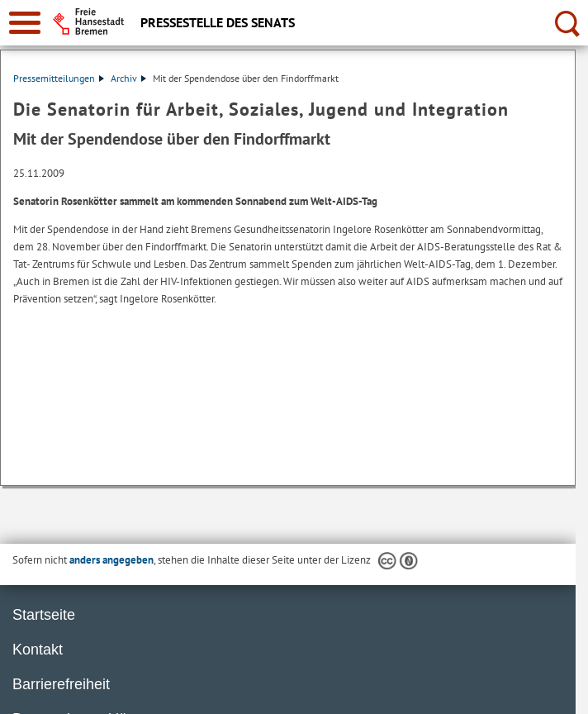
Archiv (128, 78)
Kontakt (38, 650)
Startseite (44, 615)
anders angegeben (111, 560)
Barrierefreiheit (61, 684)
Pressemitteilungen (59, 78)
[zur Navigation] (25, 23)
